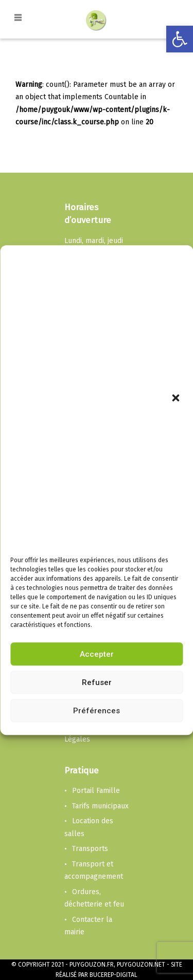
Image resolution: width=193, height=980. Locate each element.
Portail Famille (96, 791)
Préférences (97, 711)
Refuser (97, 682)
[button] (177, 399)
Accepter (97, 654)
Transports (90, 849)
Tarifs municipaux (100, 806)
